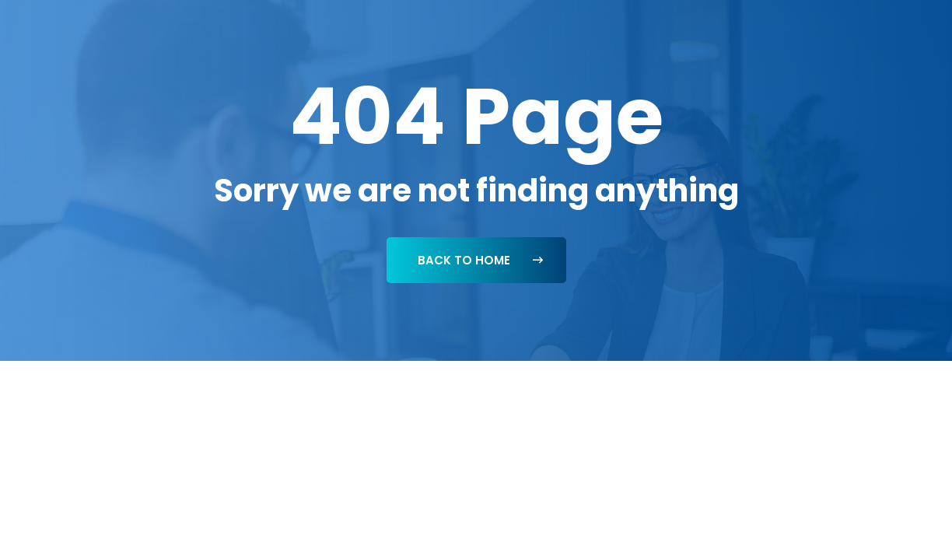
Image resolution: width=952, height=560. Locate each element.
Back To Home (480, 260)
